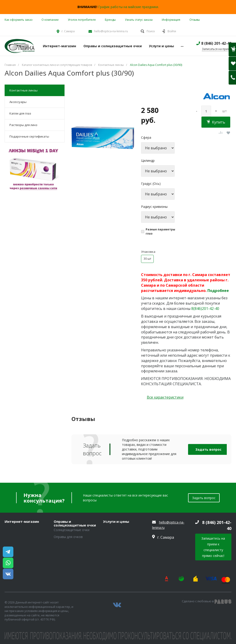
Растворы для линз (23, 125)
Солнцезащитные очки (72, 530)
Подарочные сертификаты (29, 136)
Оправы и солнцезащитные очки (75, 523)
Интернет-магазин (22, 522)
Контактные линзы (24, 90)
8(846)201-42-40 (205, 309)
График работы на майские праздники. (128, 7)
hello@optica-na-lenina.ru (111, 31)
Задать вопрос (208, 449)
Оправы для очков (68, 537)
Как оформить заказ (18, 20)
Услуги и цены (116, 522)
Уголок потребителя (82, 20)
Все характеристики (165, 397)
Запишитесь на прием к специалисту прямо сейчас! (213, 547)
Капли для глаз (20, 113)
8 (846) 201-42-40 (216, 43)
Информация (171, 20)
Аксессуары (18, 102)
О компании (50, 20)
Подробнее (218, 291)
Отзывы (195, 20)
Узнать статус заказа (139, 20)
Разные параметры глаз (160, 231)
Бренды (110, 20)
